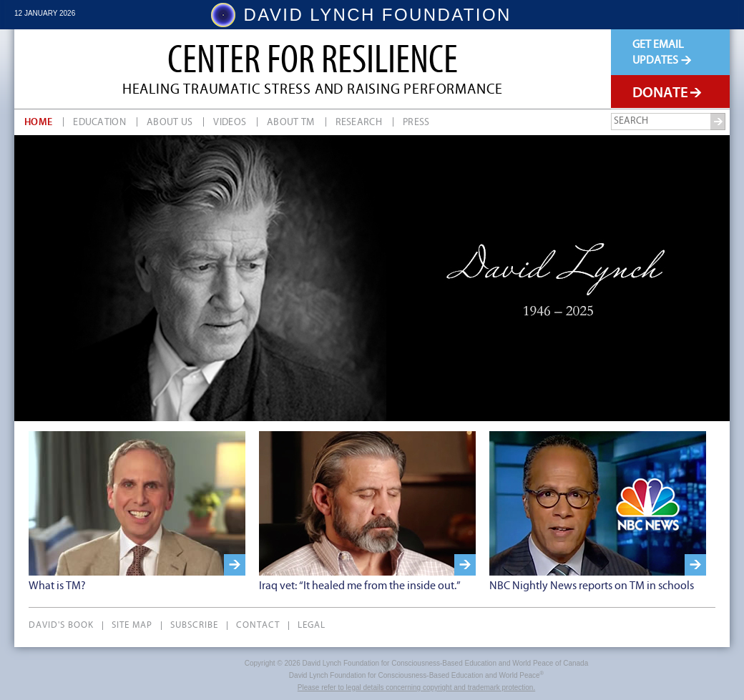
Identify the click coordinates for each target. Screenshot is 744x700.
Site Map (132, 626)
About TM (290, 122)
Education (99, 122)
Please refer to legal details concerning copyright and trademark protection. (416, 687)
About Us (170, 122)
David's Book (61, 626)
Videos (230, 122)
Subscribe (194, 626)
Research (359, 122)
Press (416, 122)
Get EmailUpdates (662, 52)
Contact (258, 626)
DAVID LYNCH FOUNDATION (378, 15)
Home (38, 122)
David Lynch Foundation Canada (77, 70)
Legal (312, 626)
